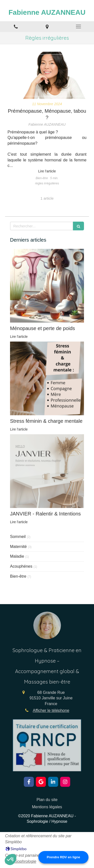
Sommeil (18, 537)
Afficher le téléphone (51, 710)
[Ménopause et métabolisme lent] (47, 286)
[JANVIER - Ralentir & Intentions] (47, 471)
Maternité (18, 547)
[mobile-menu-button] (78, 26)
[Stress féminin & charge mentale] (47, 378)
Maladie (17, 556)
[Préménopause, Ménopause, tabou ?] (47, 75)
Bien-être (18, 576)
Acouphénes (21, 566)
